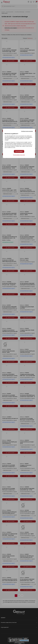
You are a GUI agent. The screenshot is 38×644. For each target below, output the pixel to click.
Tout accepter (19, 151)
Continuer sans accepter (27, 131)
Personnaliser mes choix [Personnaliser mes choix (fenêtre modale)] (19, 155)
